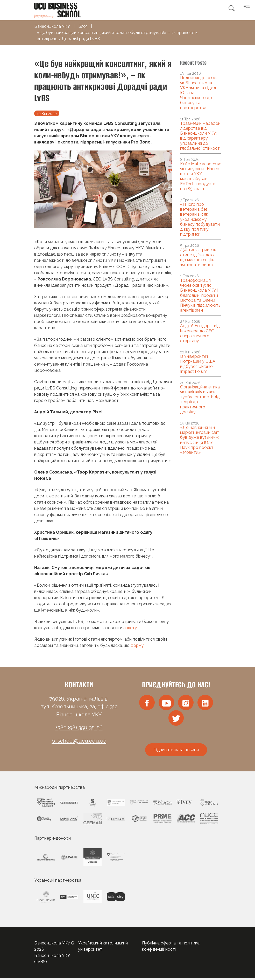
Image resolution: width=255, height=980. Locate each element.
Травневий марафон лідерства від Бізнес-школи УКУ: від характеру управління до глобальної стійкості (200, 136)
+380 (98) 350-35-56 (79, 728)
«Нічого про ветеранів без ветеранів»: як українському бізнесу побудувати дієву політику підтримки (200, 219)
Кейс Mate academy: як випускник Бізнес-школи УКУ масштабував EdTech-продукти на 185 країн (200, 176)
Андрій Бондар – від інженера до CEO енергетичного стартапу (200, 333)
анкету (130, 628)
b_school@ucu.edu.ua (79, 741)
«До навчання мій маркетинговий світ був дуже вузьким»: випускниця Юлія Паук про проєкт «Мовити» (200, 440)
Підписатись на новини (176, 752)
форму (137, 645)
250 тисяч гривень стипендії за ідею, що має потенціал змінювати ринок (198, 257)
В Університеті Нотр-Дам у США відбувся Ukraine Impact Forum (198, 364)
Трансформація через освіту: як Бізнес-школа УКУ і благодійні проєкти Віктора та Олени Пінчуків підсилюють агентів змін (200, 295)
